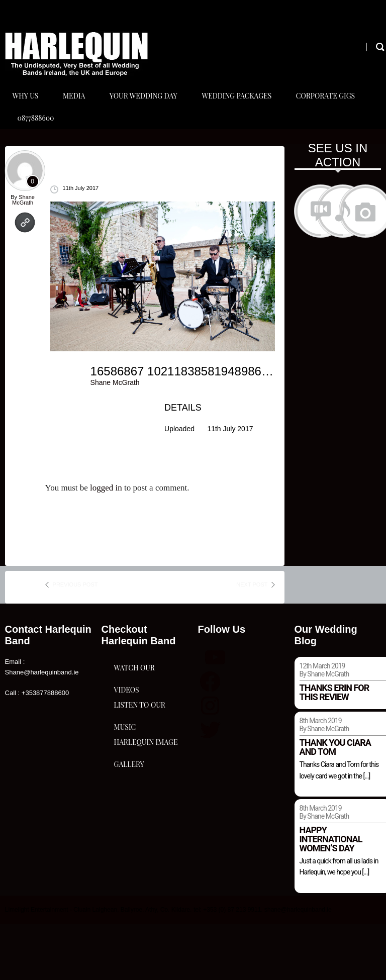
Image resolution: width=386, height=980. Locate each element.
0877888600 (36, 160)
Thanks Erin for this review (334, 749)
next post (252, 641)
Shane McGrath (23, 256)
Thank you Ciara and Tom (335, 803)
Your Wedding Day (149, 110)
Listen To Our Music (140, 828)
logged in (106, 544)
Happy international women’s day (331, 895)
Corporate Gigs (335, 110)
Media (76, 110)
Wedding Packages (244, 110)
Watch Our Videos (134, 748)
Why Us (26, 110)
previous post (75, 641)
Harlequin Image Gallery (141, 907)
